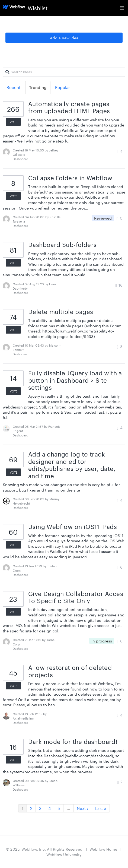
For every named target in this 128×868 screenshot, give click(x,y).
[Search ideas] (64, 72)
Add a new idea (64, 38)
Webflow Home (103, 849)
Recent (14, 87)
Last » (101, 808)
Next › (83, 808)
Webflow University (64, 854)
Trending (38, 87)
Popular (63, 87)
